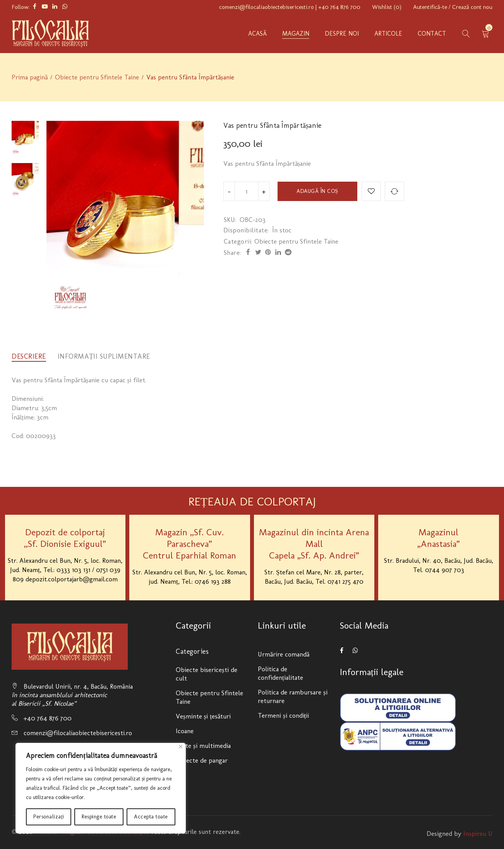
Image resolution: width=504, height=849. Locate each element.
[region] (101, 788)
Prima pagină (30, 77)
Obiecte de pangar (202, 760)
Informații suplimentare (104, 356)
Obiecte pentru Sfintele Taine (97, 77)
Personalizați (49, 817)
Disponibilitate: (246, 230)
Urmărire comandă (284, 654)
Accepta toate (151, 817)
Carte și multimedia (203, 746)
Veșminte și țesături (203, 716)
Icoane (185, 731)
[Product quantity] (247, 191)
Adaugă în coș (317, 191)
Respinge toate (99, 817)
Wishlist (387, 7)
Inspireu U (478, 834)
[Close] (181, 747)
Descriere (29, 356)
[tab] (29, 356)
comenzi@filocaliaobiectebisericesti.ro (267, 7)
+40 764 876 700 (339, 7)
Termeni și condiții (283, 715)
